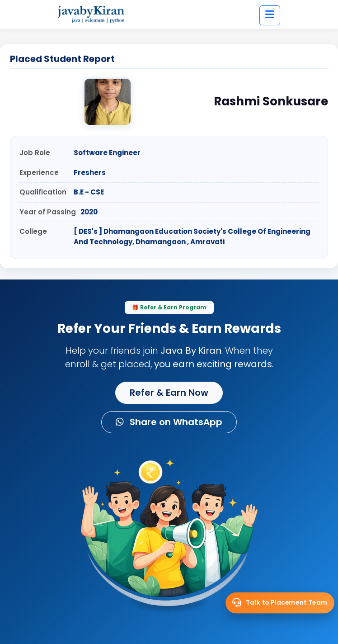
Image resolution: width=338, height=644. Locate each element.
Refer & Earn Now (169, 393)
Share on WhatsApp (169, 422)
